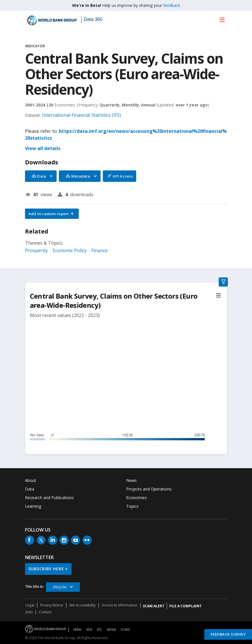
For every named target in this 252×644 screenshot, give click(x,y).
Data (30, 489)
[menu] (222, 20)
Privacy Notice (52, 605)
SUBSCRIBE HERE (46, 569)
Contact (45, 612)
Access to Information (120, 605)
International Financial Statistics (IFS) (81, 115)
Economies (136, 498)
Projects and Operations (149, 489)
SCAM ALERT (154, 606)
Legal (30, 605)
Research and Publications (49, 498)
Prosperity (36, 250)
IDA (89, 630)
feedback (172, 5)
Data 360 (93, 19)
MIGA (111, 630)
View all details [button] (43, 148)
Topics (132, 506)
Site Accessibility (82, 605)
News (131, 480)
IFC (100, 630)
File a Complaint (185, 606)
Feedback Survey (228, 634)
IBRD (77, 630)
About (31, 480)
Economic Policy (70, 250)
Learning (33, 506)
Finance (100, 250)
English (60, 587)
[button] (52, 214)
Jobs (29, 612)
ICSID (125, 630)
